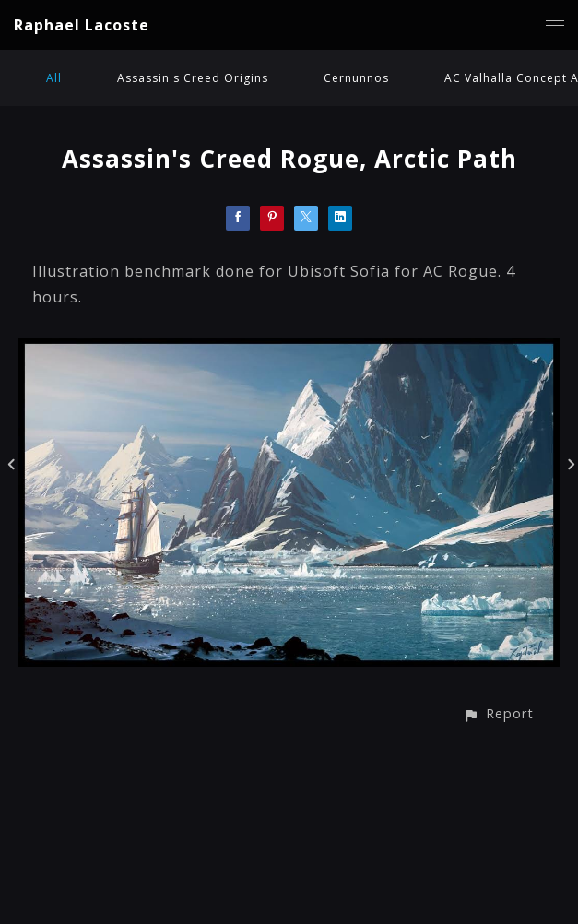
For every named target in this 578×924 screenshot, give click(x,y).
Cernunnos (356, 78)
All (54, 78)
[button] (498, 713)
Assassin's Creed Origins (193, 78)
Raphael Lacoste (82, 25)
